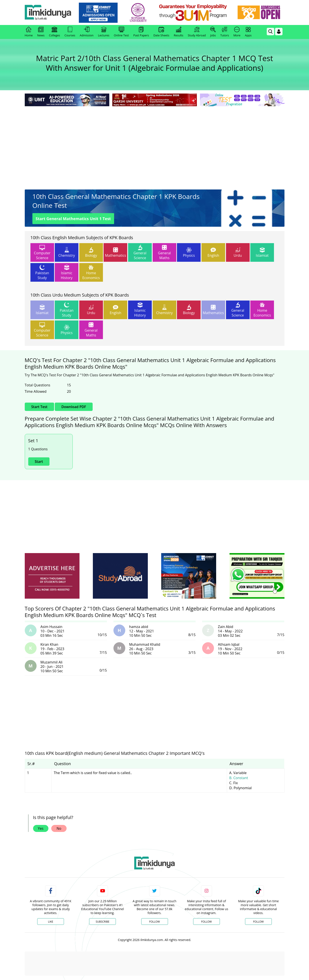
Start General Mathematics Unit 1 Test (73, 219)
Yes (41, 828)
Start (39, 462)
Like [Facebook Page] (51, 922)
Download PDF (74, 407)
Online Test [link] (121, 32)
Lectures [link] (104, 32)
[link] (99, 13)
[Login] (279, 32)
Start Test (39, 407)
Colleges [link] (55, 32)
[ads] (52, 576)
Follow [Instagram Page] (206, 922)
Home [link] (29, 32)
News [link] (41, 32)
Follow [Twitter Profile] (154, 922)
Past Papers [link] (141, 32)
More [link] (237, 32)
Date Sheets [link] (161, 32)
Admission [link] (87, 32)
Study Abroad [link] (197, 32)
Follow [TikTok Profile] (258, 922)
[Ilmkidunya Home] (49, 13)
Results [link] (178, 32)
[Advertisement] (155, 140)
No (59, 828)
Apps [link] (248, 32)
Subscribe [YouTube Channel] (102, 922)
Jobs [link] (213, 32)
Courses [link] (70, 32)
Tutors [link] (225, 32)
